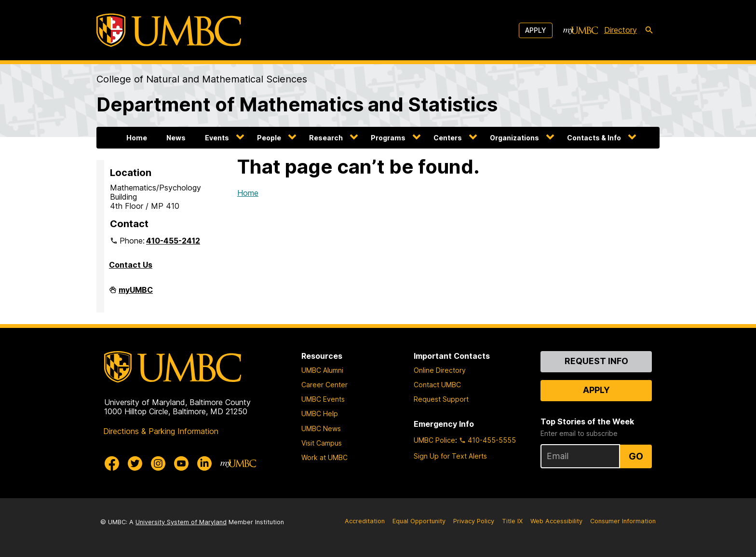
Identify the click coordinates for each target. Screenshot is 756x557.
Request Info (596, 361)
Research (326, 138)
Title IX (512, 521)
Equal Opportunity (419, 521)
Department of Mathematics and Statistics (297, 104)
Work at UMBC (324, 457)
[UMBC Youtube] (181, 463)
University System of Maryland (181, 522)
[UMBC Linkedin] (204, 463)
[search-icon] (649, 30)
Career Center (324, 385)
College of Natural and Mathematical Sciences (202, 79)
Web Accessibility (556, 521)
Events (217, 138)
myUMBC (136, 294)
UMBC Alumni (322, 370)
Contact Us (131, 265)
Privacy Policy (474, 521)
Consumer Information (623, 521)
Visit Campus (322, 443)
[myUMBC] (580, 30)
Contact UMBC (437, 385)
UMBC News (321, 428)
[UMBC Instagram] (158, 463)
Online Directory (440, 370)
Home (137, 138)
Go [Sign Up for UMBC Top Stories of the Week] (636, 456)
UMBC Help (320, 414)
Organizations (514, 138)
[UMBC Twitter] (135, 463)
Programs (388, 138)
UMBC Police (434, 440)
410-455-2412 (173, 241)
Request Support (441, 399)
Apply (536, 30)
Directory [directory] (621, 30)
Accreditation (365, 521)
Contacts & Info (594, 138)
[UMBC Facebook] (112, 463)
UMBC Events (323, 399)
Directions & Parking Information (161, 431)
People (269, 138)
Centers (448, 138)
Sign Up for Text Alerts (450, 456)
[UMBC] (169, 30)
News (176, 138)
